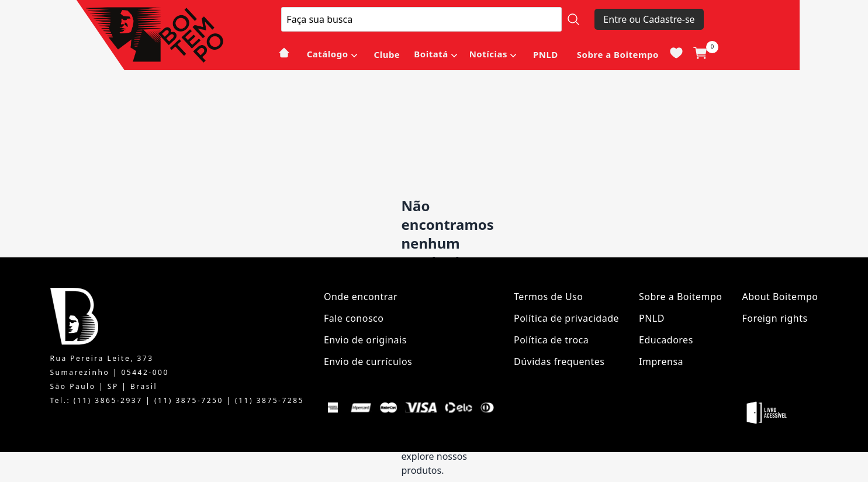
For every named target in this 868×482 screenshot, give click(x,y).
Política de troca (551, 340)
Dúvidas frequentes (559, 361)
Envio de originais (365, 340)
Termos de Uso (548, 297)
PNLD (546, 54)
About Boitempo (780, 297)
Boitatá (431, 54)
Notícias (488, 54)
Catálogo (328, 54)
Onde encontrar (361, 297)
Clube (387, 54)
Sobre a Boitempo (618, 54)
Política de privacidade (566, 318)
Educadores (666, 340)
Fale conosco (354, 318)
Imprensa (661, 361)
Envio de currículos (368, 361)
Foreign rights (774, 318)
